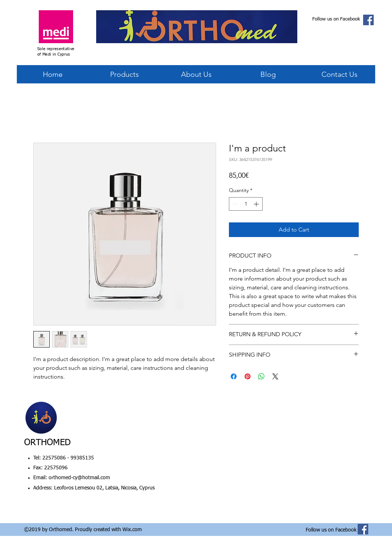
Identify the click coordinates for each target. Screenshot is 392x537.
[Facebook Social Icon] (368, 20)
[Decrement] (235, 204)
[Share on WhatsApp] (261, 376)
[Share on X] (275, 376)
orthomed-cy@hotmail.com (79, 478)
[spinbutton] (246, 204)
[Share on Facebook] (234, 376)
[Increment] (257, 204)
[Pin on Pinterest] (248, 376)
